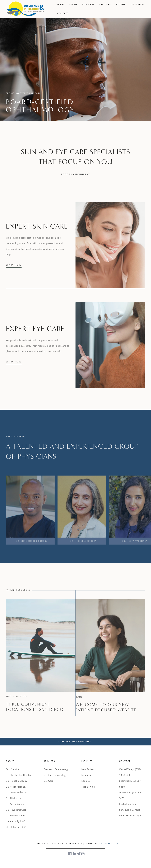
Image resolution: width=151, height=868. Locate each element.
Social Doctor (108, 843)
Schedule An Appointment (75, 742)
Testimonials (88, 787)
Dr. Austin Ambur (15, 804)
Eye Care (105, 4)
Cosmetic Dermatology (56, 769)
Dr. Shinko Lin (13, 798)
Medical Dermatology (55, 775)
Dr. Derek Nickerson (17, 792)
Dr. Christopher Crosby (18, 775)
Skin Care (88, 4)
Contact (63, 13)
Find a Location (127, 804)
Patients (121, 4)
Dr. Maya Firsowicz (16, 810)
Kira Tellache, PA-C (16, 827)
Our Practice (13, 769)
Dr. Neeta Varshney (16, 787)
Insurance (86, 775)
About (73, 4)
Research (138, 4)
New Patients (88, 769)
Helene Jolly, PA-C (16, 821)
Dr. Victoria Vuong (16, 815)
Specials (86, 781)
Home (61, 4)
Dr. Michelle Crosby (17, 781)
